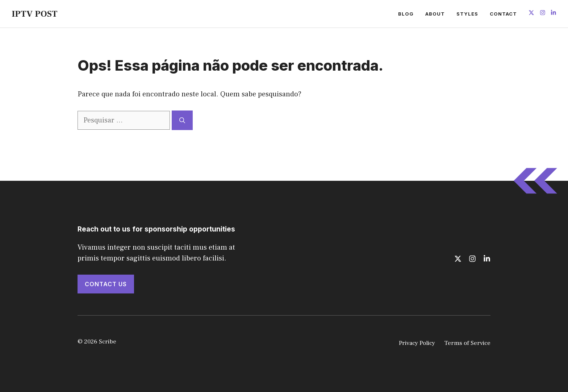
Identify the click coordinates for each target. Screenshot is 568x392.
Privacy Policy (417, 343)
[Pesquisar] (182, 120)
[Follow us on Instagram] (543, 14)
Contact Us (106, 284)
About (435, 14)
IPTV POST (35, 14)
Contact (503, 14)
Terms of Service (467, 343)
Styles (467, 14)
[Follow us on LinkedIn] (554, 14)
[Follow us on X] (531, 14)
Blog (406, 14)
